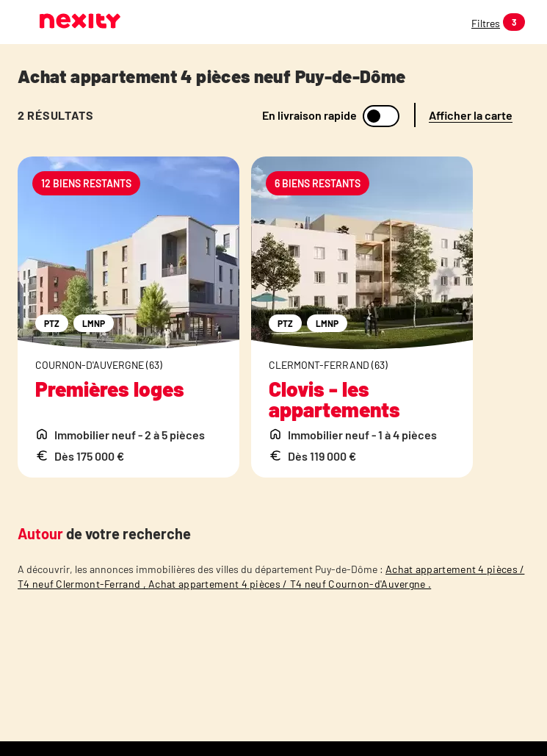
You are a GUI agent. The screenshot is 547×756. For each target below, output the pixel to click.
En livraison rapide (309, 115)
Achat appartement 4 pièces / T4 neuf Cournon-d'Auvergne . (290, 584)
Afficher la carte (471, 115)
